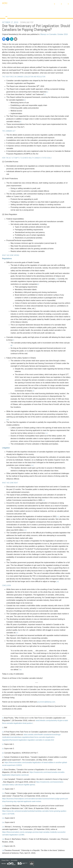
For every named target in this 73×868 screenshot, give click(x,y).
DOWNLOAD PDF (27, 22)
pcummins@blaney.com (46, 702)
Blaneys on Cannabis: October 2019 (54, 34)
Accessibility (14, 860)
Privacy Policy (5, 860)
